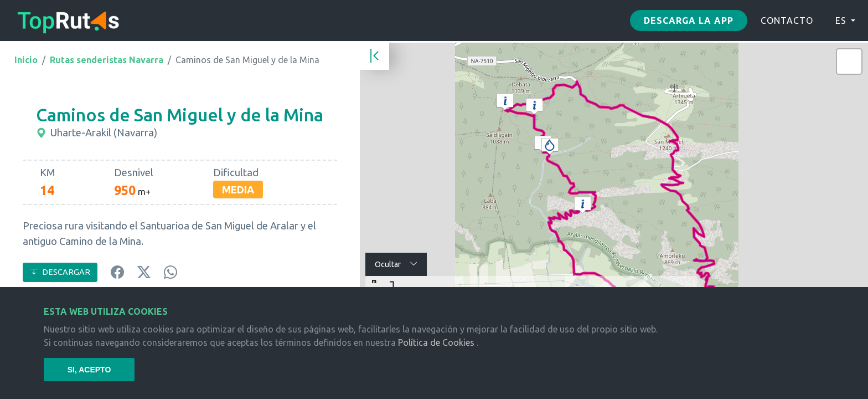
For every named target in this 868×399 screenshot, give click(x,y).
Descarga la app (689, 21)
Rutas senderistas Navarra (107, 60)
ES (841, 21)
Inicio (26, 60)
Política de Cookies (436, 342)
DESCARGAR (60, 272)
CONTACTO (787, 21)
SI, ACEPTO (89, 370)
